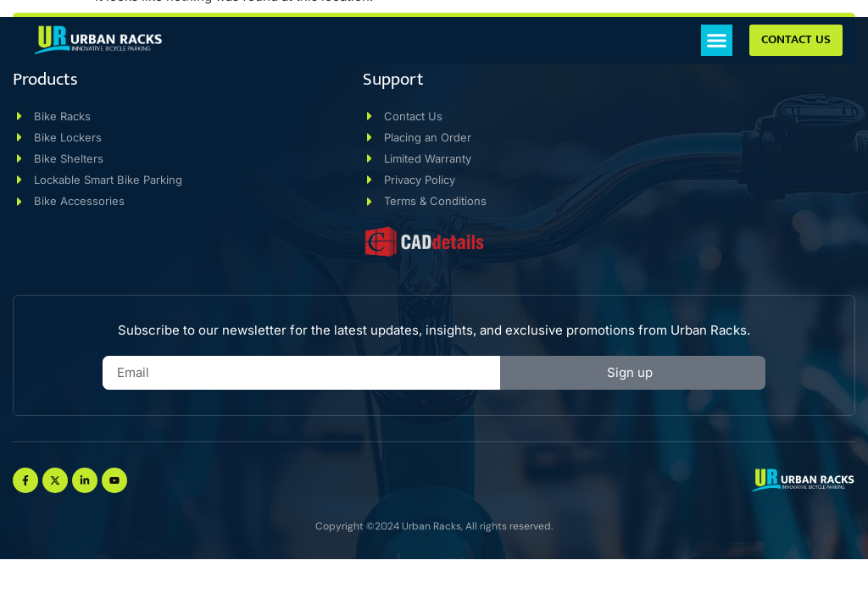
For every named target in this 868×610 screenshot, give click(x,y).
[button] (717, 41)
